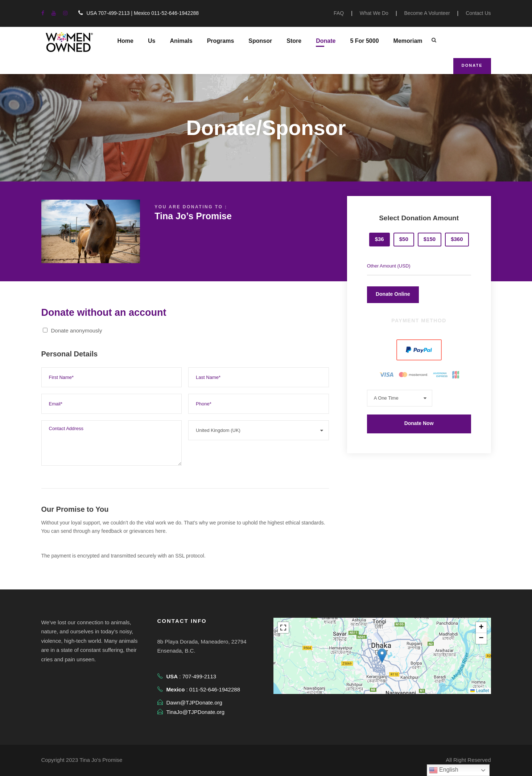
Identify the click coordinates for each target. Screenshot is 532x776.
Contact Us (478, 13)
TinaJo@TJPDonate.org (196, 712)
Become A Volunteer (427, 13)
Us (152, 41)
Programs (221, 41)
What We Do (374, 13)
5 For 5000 (364, 41)
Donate (326, 41)
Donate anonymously (73, 330)
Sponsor (260, 41)
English (444, 770)
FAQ (339, 13)
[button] (382, 656)
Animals (181, 41)
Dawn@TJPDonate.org (194, 703)
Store (294, 41)
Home (125, 41)
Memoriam (408, 41)
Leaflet (480, 691)
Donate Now (419, 423)
